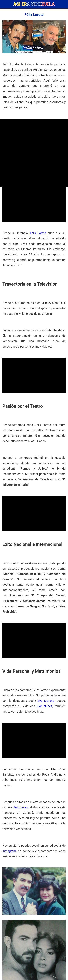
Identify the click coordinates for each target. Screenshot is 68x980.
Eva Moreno (46, 701)
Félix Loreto (38, 233)
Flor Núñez (45, 706)
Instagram (9, 851)
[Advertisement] (34, 153)
